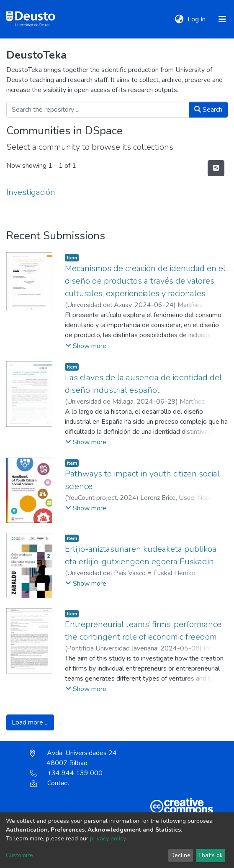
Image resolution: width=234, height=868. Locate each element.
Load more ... (30, 722)
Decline (180, 855)
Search (208, 110)
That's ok (210, 855)
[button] (179, 19)
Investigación (31, 192)
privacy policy (108, 839)
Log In (197, 19)
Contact (50, 783)
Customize (19, 855)
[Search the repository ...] (98, 110)
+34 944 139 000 (66, 773)
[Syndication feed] (216, 168)
